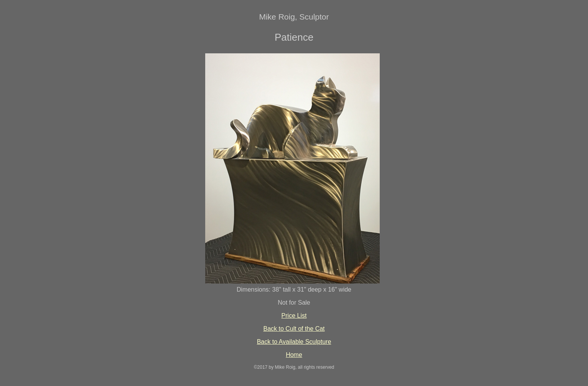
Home (294, 355)
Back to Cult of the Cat (294, 329)
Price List (294, 316)
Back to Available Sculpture (294, 342)
